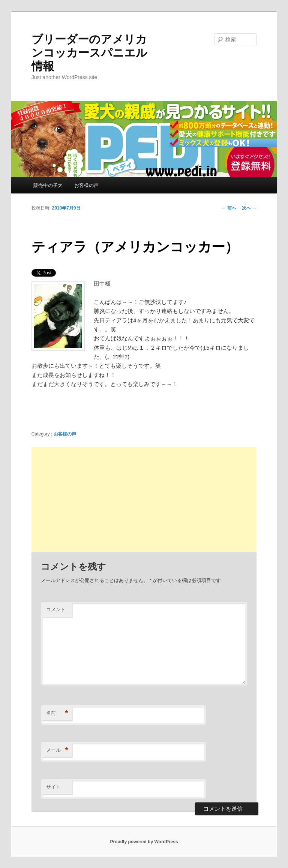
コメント (56, 610)
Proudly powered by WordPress (144, 842)
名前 (57, 713)
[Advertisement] (144, 499)
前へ (229, 208)
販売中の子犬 (48, 185)
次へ (249, 208)
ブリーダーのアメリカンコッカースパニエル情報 (89, 53)
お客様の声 (86, 185)
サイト (53, 787)
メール (57, 751)
